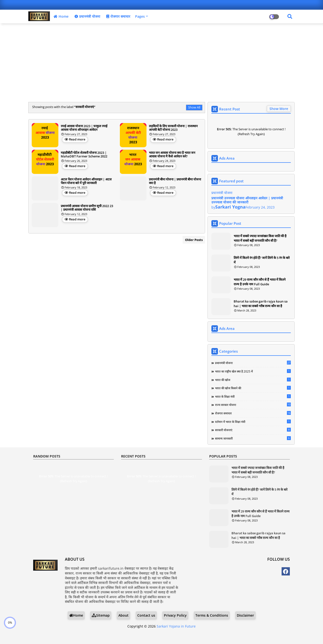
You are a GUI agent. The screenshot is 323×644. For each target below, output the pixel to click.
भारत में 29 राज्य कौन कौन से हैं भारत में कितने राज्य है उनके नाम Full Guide (260, 282)
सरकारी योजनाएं (253, 430)
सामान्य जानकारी (253, 438)
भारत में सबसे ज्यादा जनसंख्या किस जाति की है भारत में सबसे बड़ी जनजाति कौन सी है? (260, 238)
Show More (279, 109)
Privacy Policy (175, 615)
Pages (140, 16)
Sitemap (101, 615)
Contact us (146, 615)
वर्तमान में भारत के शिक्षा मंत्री (253, 422)
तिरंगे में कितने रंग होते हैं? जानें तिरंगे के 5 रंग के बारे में (262, 260)
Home (60, 16)
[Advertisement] (161, 62)
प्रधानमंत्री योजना (87, 16)
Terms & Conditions (212, 615)
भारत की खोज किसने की (253, 388)
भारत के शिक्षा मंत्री (253, 396)
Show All (194, 107)
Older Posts (194, 240)
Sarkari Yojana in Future (176, 626)
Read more (77, 139)
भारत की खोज (253, 380)
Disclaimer (245, 615)
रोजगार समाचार (118, 16)
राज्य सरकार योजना (253, 405)
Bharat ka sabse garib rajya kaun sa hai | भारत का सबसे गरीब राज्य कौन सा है (261, 303)
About (123, 615)
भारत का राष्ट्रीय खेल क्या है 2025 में (253, 371)
